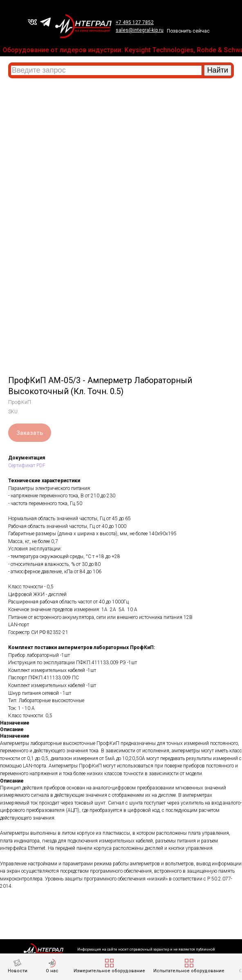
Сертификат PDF (27, 466)
